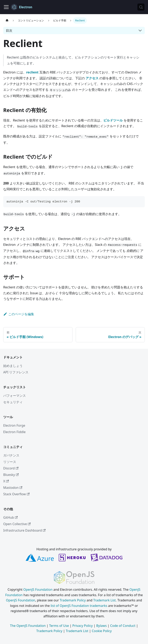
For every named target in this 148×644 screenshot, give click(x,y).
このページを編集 (19, 314)
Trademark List (104, 600)
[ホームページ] (7, 20)
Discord (11, 468)
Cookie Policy (102, 631)
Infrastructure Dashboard (24, 530)
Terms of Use (59, 626)
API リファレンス (16, 372)
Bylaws (101, 626)
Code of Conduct (123, 626)
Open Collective (17, 524)
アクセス (92, 78)
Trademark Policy (73, 600)
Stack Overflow (16, 494)
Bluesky (11, 475)
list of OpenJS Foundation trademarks (79, 606)
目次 (9, 30)
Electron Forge (14, 425)
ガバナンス (11, 455)
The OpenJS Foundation (28, 626)
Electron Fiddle (14, 432)
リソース (10, 462)
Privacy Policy (82, 626)
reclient (32, 72)
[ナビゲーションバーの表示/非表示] (6, 7)
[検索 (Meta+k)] (141, 7)
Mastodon (13, 488)
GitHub (10, 517)
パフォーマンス (15, 396)
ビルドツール (113, 120)
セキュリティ (13, 402)
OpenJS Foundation (38, 590)
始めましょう (13, 366)
